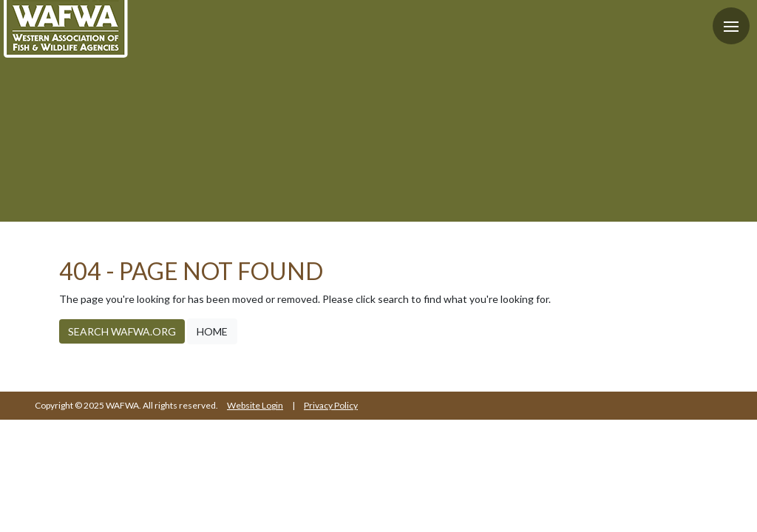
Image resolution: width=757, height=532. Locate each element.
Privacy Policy (331, 405)
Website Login (255, 405)
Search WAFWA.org (122, 331)
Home (212, 331)
